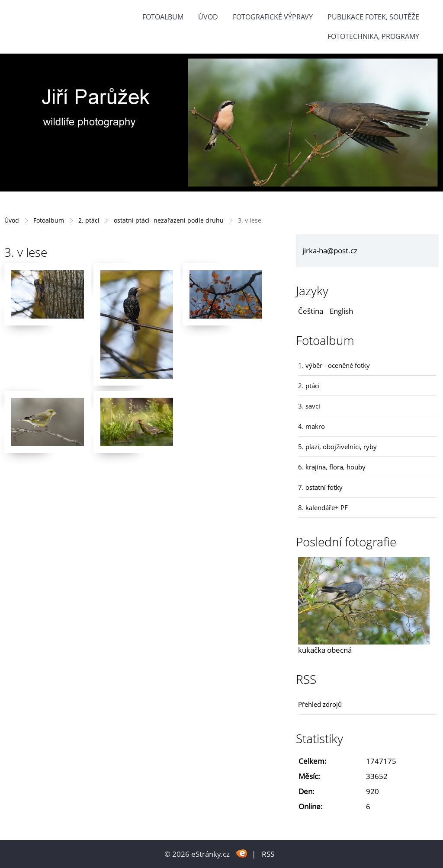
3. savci (309, 406)
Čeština (311, 311)
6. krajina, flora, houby (332, 467)
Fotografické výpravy (273, 17)
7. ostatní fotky (320, 487)
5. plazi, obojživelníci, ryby (337, 447)
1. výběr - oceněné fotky (334, 365)
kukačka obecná (325, 650)
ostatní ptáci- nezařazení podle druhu (169, 220)
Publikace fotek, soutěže (373, 17)
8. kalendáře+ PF (323, 507)
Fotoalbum (163, 17)
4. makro (311, 426)
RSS (268, 854)
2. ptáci (89, 220)
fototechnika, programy (373, 36)
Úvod (208, 17)
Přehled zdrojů (320, 704)
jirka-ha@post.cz (330, 251)
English (341, 311)
